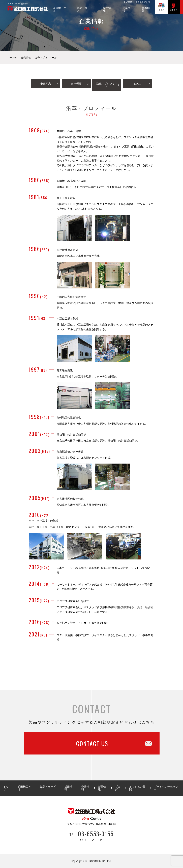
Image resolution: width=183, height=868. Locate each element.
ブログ (162, 7)
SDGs (138, 84)
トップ (6, 788)
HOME (13, 58)
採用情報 (108, 9)
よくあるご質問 (143, 2)
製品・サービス (86, 9)
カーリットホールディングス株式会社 (79, 584)
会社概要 (76, 84)
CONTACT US (111, 743)
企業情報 (127, 9)
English (130, 2)
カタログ (174, 7)
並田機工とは (60, 9)
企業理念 (45, 84)
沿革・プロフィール (107, 85)
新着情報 (146, 9)
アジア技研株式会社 (69, 601)
